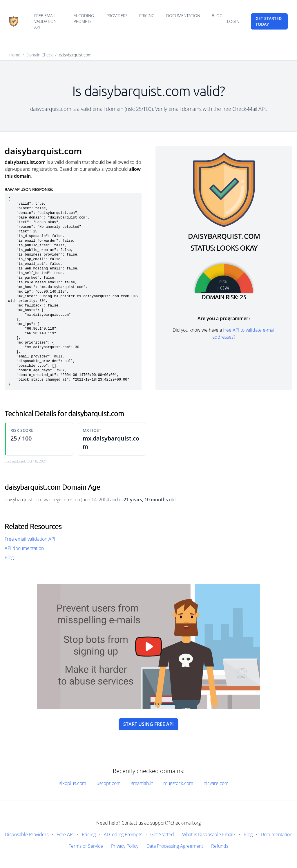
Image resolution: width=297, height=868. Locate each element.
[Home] (14, 21)
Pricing (147, 15)
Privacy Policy (125, 846)
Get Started (162, 834)
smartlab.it (142, 783)
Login (233, 21)
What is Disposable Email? (209, 834)
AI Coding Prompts (84, 18)
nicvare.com (216, 783)
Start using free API (148, 724)
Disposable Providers (27, 834)
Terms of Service (86, 846)
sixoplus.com (73, 783)
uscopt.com (109, 783)
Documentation (183, 15)
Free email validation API (45, 21)
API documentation (24, 548)
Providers (117, 15)
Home (15, 55)
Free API (65, 834)
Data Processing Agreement (175, 846)
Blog (217, 15)
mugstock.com (178, 783)
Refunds (220, 846)
